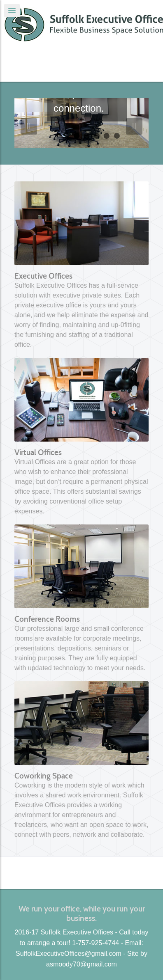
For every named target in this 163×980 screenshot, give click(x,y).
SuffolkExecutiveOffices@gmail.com (69, 954)
